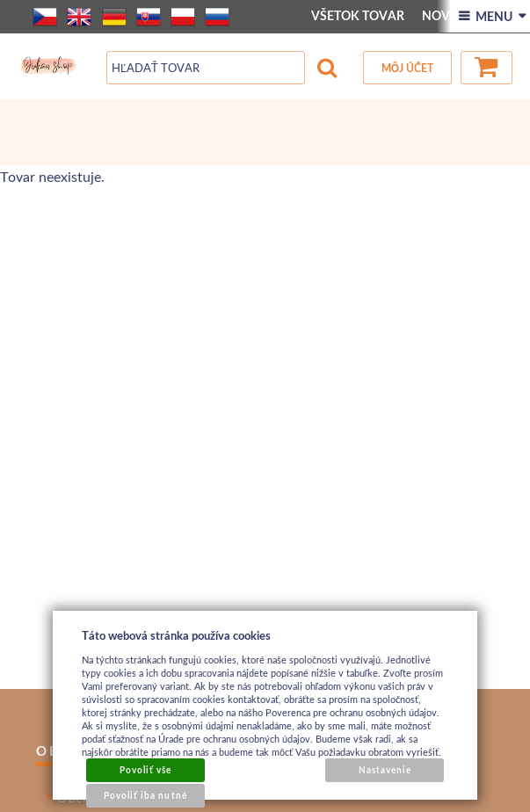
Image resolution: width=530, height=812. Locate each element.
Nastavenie (385, 770)
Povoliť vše (145, 770)
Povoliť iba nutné (145, 795)
